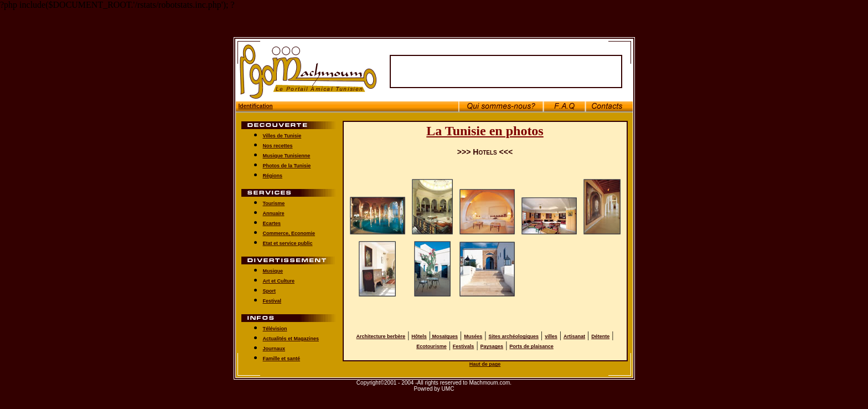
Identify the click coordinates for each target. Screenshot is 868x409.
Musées (473, 331)
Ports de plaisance (531, 341)
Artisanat (574, 331)
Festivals (464, 341)
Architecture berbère (381, 331)
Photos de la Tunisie (287, 161)
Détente (600, 331)
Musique (273, 266)
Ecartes (272, 218)
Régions (273, 171)
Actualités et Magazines (291, 334)
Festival (272, 296)
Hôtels (419, 331)
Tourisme (274, 198)
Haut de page (485, 359)
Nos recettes (278, 141)
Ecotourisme (432, 341)
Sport (270, 286)
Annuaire (274, 208)
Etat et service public (288, 238)
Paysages (492, 341)
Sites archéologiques (514, 331)
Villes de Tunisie (282, 131)
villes (551, 331)
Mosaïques (444, 331)
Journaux (274, 344)
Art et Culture (279, 276)
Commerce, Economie (289, 228)
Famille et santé (282, 354)
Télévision (275, 324)
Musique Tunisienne (287, 151)
